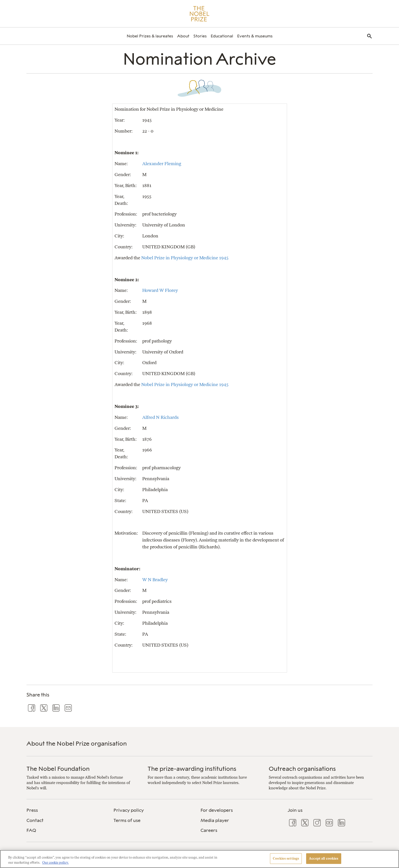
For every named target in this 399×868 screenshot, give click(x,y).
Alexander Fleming (162, 163)
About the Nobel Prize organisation (77, 743)
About (183, 36)
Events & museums (255, 36)
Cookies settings (286, 858)
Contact (35, 820)
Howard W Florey (160, 290)
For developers (217, 810)
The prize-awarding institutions (192, 769)
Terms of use (127, 820)
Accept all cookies (324, 858)
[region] (199, 859)
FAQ (31, 830)
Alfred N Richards (160, 417)
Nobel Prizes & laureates (150, 36)
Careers (209, 830)
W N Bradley (155, 580)
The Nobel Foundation (58, 769)
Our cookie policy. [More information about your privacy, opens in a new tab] (55, 863)
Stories (200, 36)
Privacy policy (129, 810)
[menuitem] (150, 36)
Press (32, 810)
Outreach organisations (302, 769)
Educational (222, 36)
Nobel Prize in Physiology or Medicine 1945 (185, 258)
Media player (215, 820)
